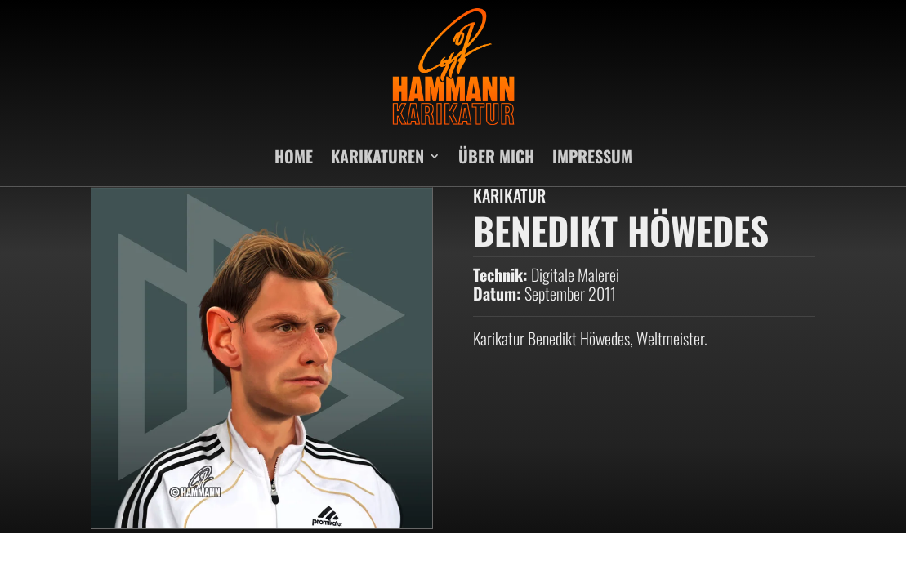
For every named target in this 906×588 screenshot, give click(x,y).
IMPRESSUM (592, 156)
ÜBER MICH (496, 156)
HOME (294, 156)
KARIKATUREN (377, 156)
